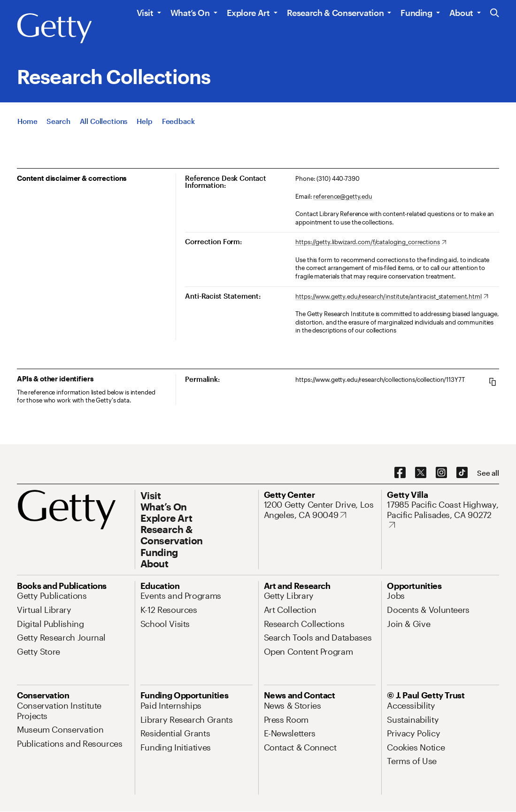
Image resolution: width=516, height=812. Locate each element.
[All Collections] (104, 123)
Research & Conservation (335, 13)
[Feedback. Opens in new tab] (178, 123)
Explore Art (248, 13)
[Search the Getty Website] (495, 13)
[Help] (144, 123)
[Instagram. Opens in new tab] (441, 473)
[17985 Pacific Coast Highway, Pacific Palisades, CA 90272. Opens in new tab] (443, 515)
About (461, 13)
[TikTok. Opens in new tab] (462, 473)
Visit (145, 13)
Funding (416, 13)
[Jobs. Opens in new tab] (396, 595)
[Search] (58, 123)
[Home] (27, 123)
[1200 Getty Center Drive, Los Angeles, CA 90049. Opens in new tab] (320, 510)
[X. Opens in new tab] (421, 473)
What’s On (190, 13)
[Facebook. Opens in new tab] (400, 473)
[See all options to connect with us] (488, 473)
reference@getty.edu (343, 196)
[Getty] (54, 29)
